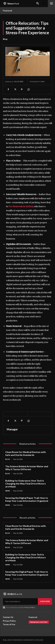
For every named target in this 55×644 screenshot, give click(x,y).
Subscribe (45, 601)
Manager (12, 429)
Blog (5, 39)
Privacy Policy (30, 607)
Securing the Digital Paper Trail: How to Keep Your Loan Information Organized (27, 499)
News (8, 491)
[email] (20, 601)
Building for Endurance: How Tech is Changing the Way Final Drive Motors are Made (26, 484)
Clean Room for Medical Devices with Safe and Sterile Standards (26, 453)
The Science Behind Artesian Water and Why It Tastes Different (27, 468)
